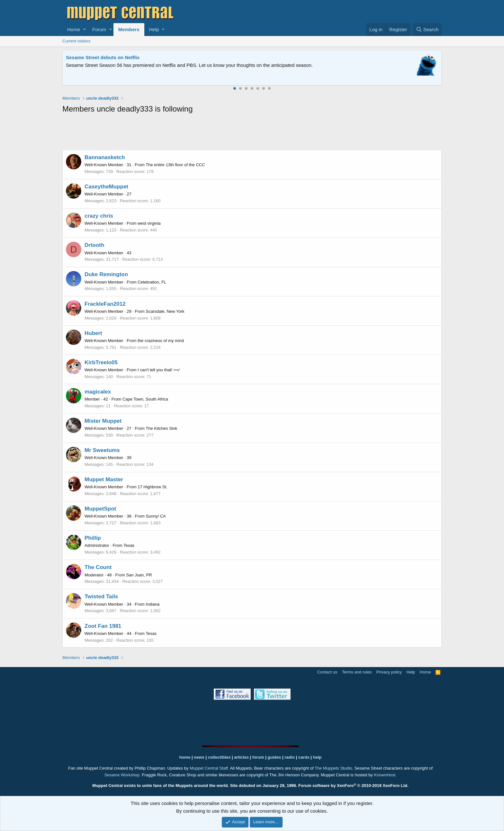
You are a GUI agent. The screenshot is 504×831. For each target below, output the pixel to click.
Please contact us (318, 65)
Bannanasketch (105, 157)
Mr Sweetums (102, 450)
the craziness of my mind (161, 341)
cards (304, 757)
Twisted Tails (101, 596)
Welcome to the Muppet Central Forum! (111, 57)
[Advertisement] (252, 133)
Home (74, 29)
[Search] (427, 30)
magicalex (98, 392)
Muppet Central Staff (209, 768)
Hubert (93, 333)
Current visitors (76, 41)
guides (274, 757)
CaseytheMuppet (106, 187)
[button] (84, 30)
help (317, 757)
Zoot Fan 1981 (103, 626)
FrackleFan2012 (105, 304)
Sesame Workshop (122, 775)
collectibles (219, 757)
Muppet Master (104, 479)
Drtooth (94, 245)
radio (290, 757)
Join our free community (174, 65)
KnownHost (384, 775)
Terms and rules (357, 672)
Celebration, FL (152, 282)
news (199, 757)
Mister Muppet (103, 421)
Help (154, 29)
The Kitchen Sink (161, 428)
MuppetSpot (100, 509)
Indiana (153, 604)
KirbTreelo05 (101, 362)
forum (258, 757)
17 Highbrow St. (153, 487)
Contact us (327, 672)
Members (129, 29)
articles (242, 757)
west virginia (149, 223)
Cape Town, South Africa (145, 399)
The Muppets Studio (333, 768)
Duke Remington (106, 274)
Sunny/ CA (156, 516)
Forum (99, 29)
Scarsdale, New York (165, 311)
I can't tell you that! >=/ (158, 370)
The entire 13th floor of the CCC (175, 165)
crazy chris (99, 216)
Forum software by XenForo (353, 786)
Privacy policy (389, 672)
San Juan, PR (139, 575)
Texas (129, 545)
